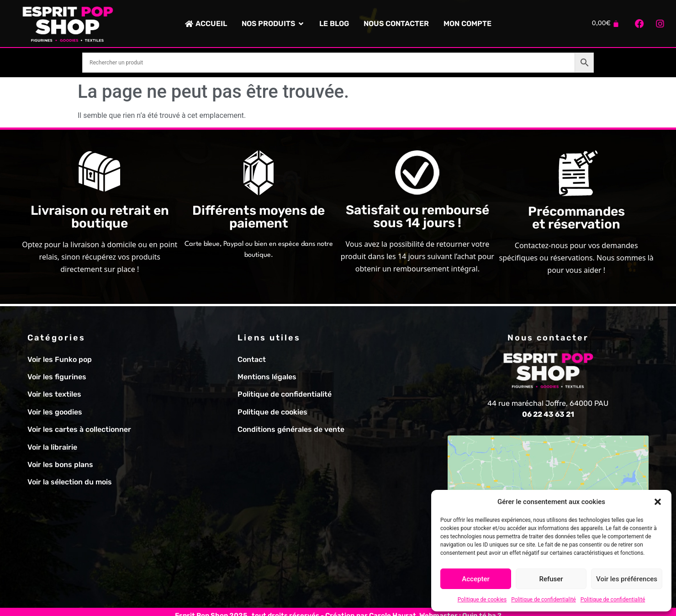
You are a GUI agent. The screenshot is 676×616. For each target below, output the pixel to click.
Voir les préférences (627, 579)
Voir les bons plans (60, 465)
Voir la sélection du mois (70, 482)
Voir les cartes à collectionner (79, 429)
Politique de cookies (482, 600)
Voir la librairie (52, 447)
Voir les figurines (57, 377)
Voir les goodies (55, 412)
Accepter (475, 579)
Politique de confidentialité (544, 600)
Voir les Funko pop (60, 359)
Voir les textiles (54, 394)
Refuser (551, 579)
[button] (658, 502)
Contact (252, 359)
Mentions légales (267, 377)
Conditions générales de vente (291, 429)
